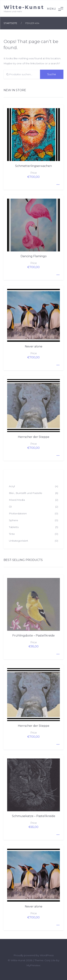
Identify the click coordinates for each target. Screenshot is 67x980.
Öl (10, 507)
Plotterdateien (18, 513)
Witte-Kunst (24, 7)
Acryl (12, 486)
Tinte (12, 534)
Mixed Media (17, 500)
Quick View (57, 183)
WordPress (47, 955)
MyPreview (33, 965)
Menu (55, 9)
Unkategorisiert (18, 541)
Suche (52, 74)
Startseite (10, 23)
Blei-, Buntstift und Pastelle (26, 493)
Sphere (13, 520)
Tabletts (14, 527)
